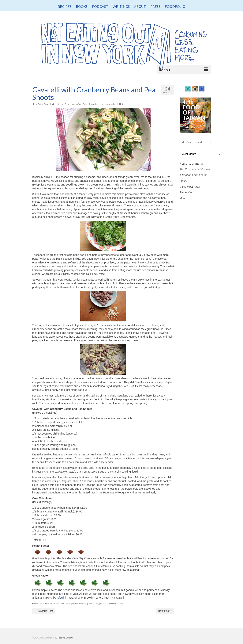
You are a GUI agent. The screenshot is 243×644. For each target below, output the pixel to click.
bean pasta (39, 604)
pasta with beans (63, 604)
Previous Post (45, 611)
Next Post (164, 611)
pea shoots (113, 604)
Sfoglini (62, 598)
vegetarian (111, 104)
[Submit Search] (182, 142)
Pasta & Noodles (91, 104)
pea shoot (103, 604)
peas (121, 604)
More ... (184, 198)
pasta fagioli (50, 604)
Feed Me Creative (65, 638)
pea (97, 604)
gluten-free (77, 104)
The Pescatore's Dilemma (195, 169)
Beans (67, 104)
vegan (102, 104)
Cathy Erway (44, 104)
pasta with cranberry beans (83, 604)
